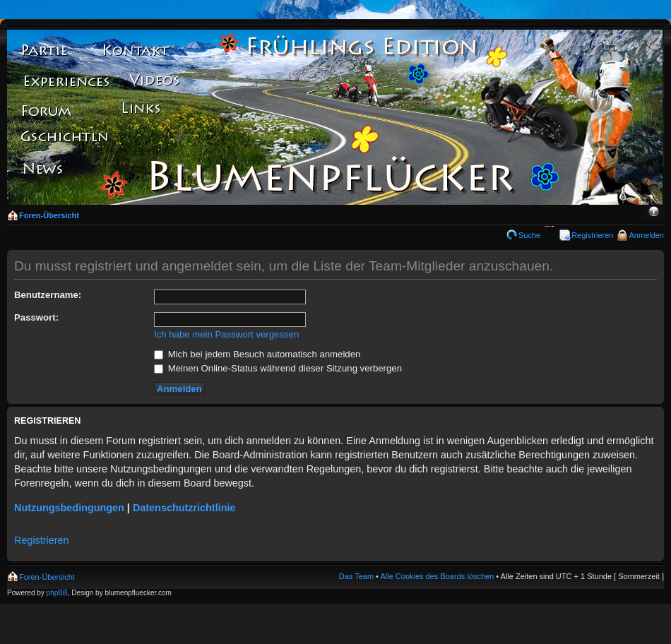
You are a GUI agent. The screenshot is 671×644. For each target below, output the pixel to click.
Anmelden (646, 235)
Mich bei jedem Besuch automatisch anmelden (257, 354)
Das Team (356, 576)
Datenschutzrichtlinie (184, 508)
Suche (529, 235)
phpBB (57, 593)
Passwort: (36, 317)
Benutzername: (48, 295)
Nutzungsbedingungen (69, 508)
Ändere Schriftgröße (654, 213)
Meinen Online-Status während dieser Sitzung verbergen (278, 368)
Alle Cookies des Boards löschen (437, 576)
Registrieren (592, 235)
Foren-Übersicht (49, 215)
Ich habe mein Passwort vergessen (226, 334)
